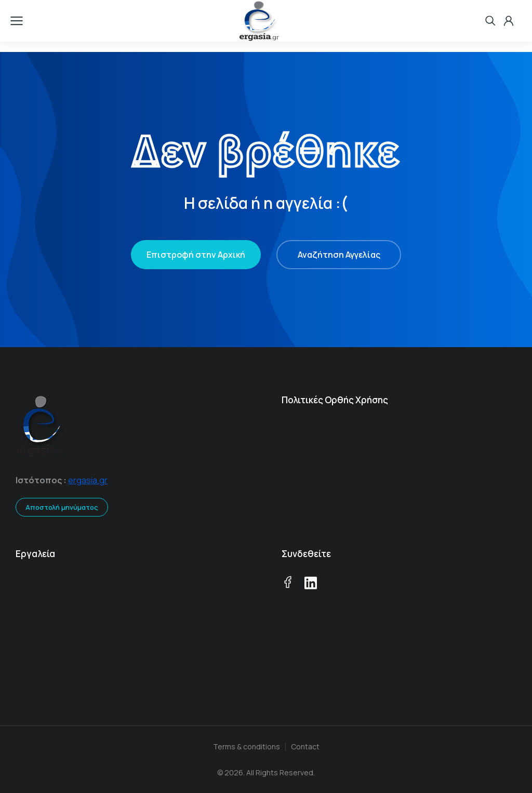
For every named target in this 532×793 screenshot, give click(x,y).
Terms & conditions (247, 746)
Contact (305, 746)
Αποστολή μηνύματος (62, 507)
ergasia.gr (88, 480)
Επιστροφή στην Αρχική (196, 255)
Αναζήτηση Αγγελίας (339, 255)
